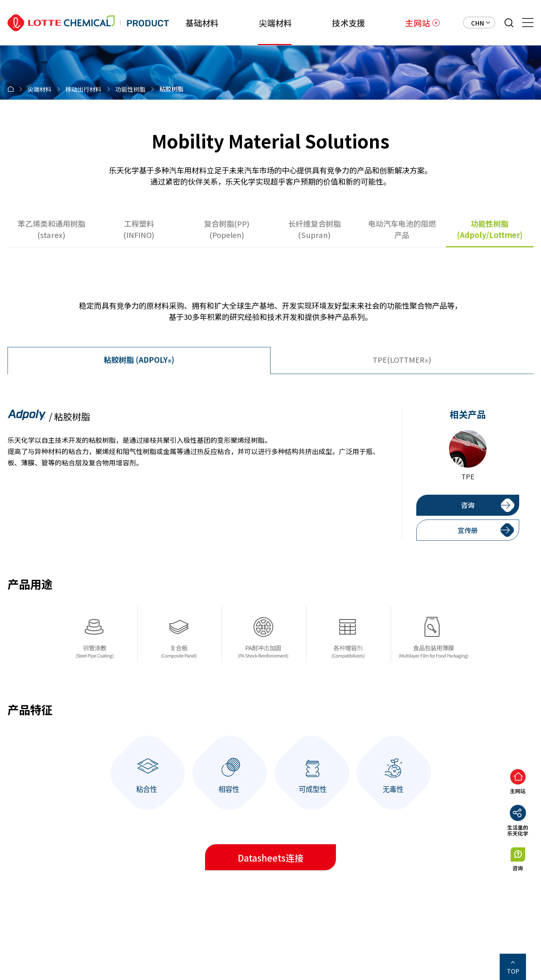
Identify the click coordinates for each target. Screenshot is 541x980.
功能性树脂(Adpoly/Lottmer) (490, 229)
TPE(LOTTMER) (402, 361)
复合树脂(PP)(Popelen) (227, 229)
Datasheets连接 (271, 858)
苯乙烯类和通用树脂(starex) (51, 229)
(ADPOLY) (139, 361)
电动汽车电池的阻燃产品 (402, 229)
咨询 (468, 505)
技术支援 (348, 23)
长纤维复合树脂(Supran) (314, 229)
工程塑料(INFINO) (139, 229)
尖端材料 (276, 23)
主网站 (418, 23)
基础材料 (202, 23)
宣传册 (468, 530)
